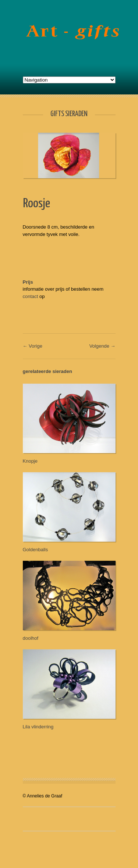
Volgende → (102, 346)
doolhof (31, 638)
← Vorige (33, 346)
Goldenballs (36, 550)
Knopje (30, 461)
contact (31, 296)
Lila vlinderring (38, 727)
